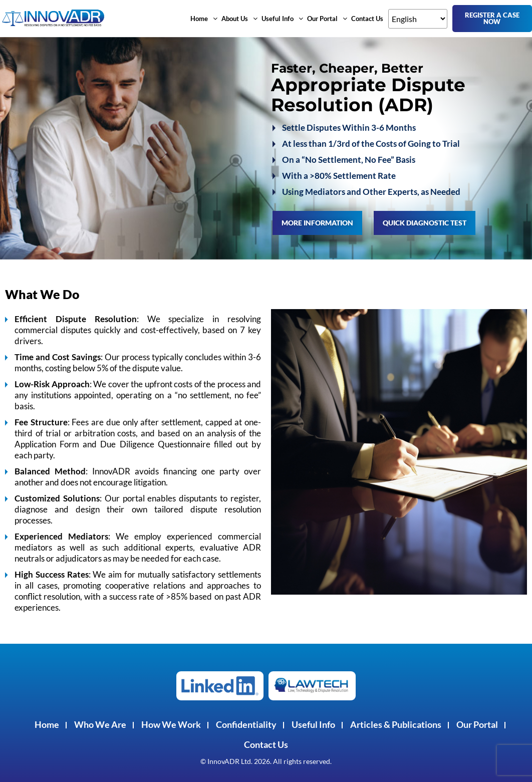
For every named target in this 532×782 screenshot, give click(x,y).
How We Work (171, 724)
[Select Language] (418, 19)
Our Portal (327, 19)
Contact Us (367, 19)
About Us (239, 19)
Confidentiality (246, 724)
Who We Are (100, 724)
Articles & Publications (396, 724)
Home (204, 19)
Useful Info (282, 19)
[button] (204, 19)
